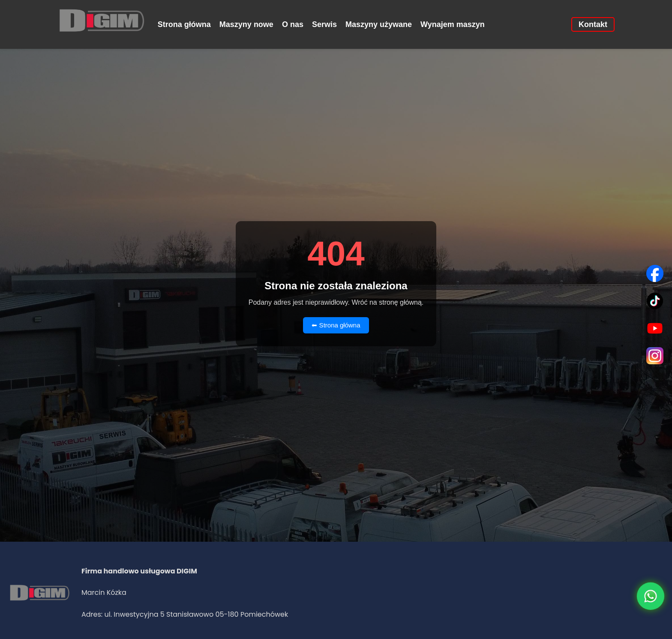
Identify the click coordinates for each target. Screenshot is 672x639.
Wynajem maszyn (453, 24)
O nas (293, 24)
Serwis (324, 24)
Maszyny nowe (246, 24)
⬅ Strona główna (336, 325)
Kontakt (593, 24)
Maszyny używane (379, 24)
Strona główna (184, 24)
